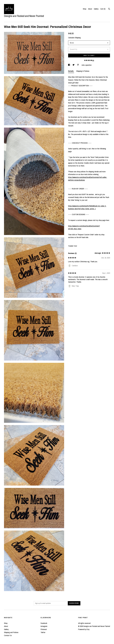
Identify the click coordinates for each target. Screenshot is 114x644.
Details (71, 71)
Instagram (44, 626)
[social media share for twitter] (74, 65)
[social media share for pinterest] (78, 65)
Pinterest (44, 629)
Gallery (96, 9)
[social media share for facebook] (69, 65)
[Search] (109, 9)
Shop (85, 9)
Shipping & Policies (83, 71)
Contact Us (8, 635)
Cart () (103, 9)
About (90, 9)
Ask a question (87, 65)
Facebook (44, 623)
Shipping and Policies (11, 632)
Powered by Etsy (84, 629)
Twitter (43, 632)
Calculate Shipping (74, 38)
